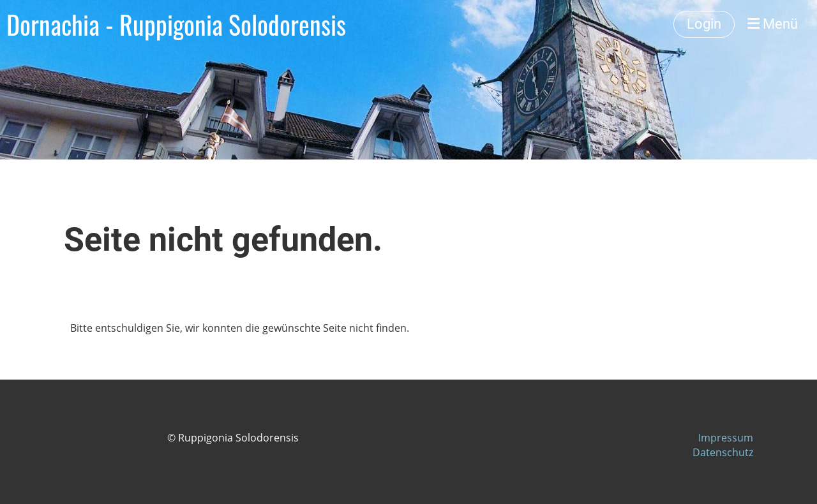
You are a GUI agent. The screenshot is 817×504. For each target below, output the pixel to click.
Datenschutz (723, 452)
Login (704, 24)
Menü (773, 24)
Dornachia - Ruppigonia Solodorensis (176, 24)
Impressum (726, 438)
